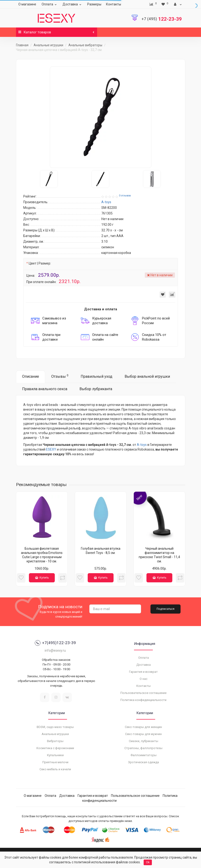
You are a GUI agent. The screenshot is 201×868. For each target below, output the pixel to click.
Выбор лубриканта (96, 389)
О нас (144, 679)
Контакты (114, 4)
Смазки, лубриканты (144, 741)
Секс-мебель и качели (55, 769)
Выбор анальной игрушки (147, 376)
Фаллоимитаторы (144, 755)
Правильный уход (97, 376)
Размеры (94, 4)
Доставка (73, 4)
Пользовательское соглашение (143, 693)
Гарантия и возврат (143, 672)
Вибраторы (55, 741)
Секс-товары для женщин (143, 727)
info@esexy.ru (55, 650)
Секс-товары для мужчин (143, 734)
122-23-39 (162, 19)
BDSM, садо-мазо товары (55, 727)
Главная (22, 45)
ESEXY (51, 449)
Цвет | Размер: (40, 263)
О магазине (27, 4)
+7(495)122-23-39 (55, 643)
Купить (42, 578)
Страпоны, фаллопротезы (143, 748)
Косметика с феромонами (55, 748)
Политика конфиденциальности (143, 700)
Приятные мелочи (55, 762)
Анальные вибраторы (85, 45)
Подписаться (166, 609)
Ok (148, 862)
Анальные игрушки (48, 45)
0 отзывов (125, 196)
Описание (31, 376)
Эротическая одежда (143, 762)
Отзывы (60, 376)
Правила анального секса (45, 389)
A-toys (142, 445)
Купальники (55, 755)
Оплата (50, 4)
